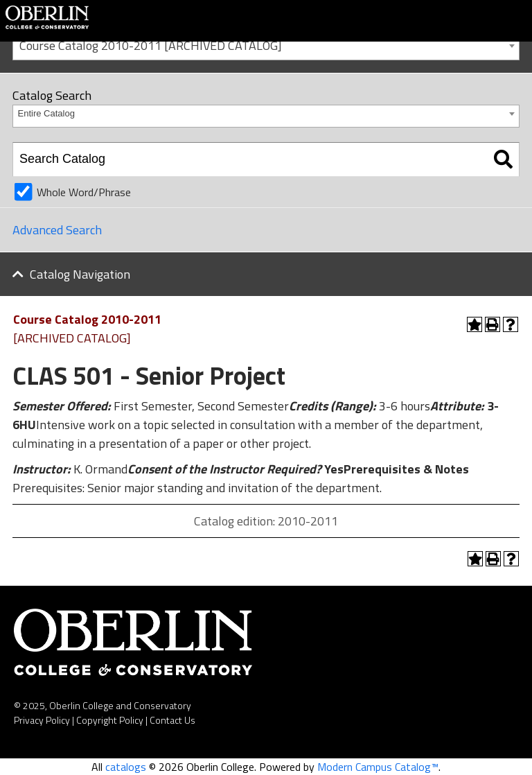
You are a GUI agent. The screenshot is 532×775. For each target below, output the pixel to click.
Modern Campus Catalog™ (378, 767)
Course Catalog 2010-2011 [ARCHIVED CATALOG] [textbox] (151, 45)
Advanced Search (57, 230)
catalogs (126, 767)
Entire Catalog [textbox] (46, 113)
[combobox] (266, 45)
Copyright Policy (110, 720)
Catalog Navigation (80, 274)
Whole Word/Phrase (84, 192)
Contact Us (172, 720)
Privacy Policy (42, 720)
